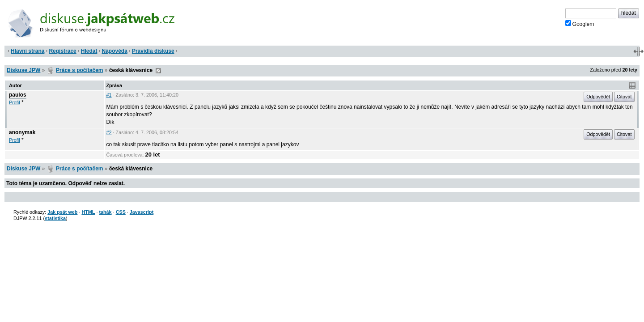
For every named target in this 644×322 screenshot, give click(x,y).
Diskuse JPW (23, 70)
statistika (55, 218)
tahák (105, 212)
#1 (109, 95)
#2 (109, 132)
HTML (88, 212)
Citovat (624, 97)
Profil (15, 102)
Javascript (142, 212)
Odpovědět (598, 97)
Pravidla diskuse (153, 51)
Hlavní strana (28, 51)
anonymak (22, 132)
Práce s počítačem (79, 70)
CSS (121, 212)
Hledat (89, 51)
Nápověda (115, 51)
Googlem (580, 24)
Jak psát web (62, 212)
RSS (158, 71)
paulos (18, 95)
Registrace (62, 51)
